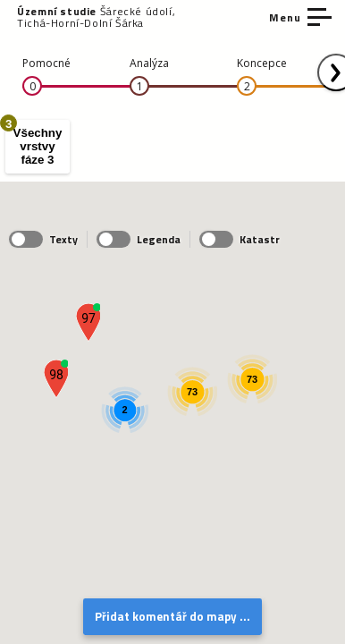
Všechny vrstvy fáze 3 (34, 144)
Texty (43, 239)
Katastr (240, 239)
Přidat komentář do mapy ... (172, 616)
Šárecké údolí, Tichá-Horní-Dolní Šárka (96, 17)
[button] (88, 322)
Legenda (139, 239)
